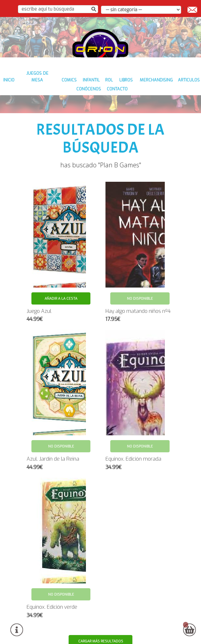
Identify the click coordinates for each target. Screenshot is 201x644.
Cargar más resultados (101, 630)
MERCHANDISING (172, 87)
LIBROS (142, 87)
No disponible (140, 288)
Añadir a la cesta (61, 288)
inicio (18, 87)
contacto (131, 96)
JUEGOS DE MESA (48, 87)
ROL (124, 87)
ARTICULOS (71, 96)
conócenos (101, 96)
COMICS (81, 87)
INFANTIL (104, 87)
